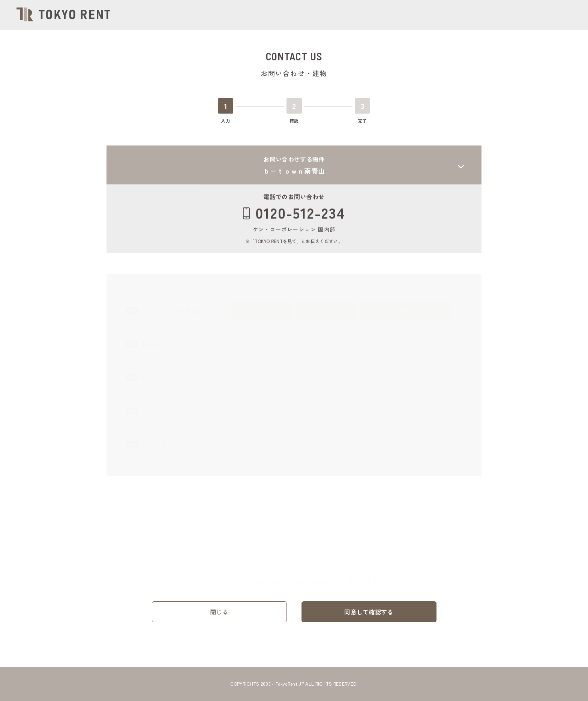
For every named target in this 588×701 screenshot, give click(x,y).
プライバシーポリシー (201, 578)
